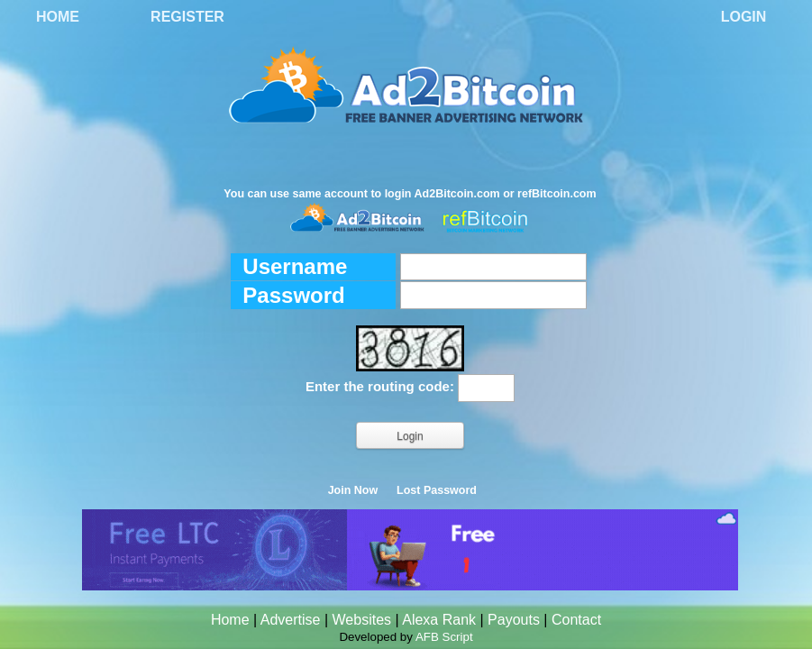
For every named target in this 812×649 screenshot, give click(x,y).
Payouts (514, 620)
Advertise (291, 620)
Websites (362, 620)
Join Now (353, 490)
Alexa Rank (439, 620)
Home (58, 17)
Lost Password (437, 490)
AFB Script (444, 637)
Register (187, 17)
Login (744, 17)
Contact (576, 620)
